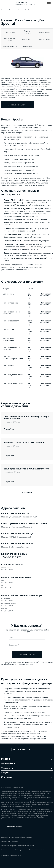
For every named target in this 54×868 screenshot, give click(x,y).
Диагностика (10, 32)
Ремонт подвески (10, 46)
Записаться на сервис (46, 295)
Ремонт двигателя (27, 32)
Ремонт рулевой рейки (10, 40)
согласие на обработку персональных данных (27, 663)
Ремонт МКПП (44, 40)
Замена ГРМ (27, 46)
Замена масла (44, 32)
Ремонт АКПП (27, 40)
